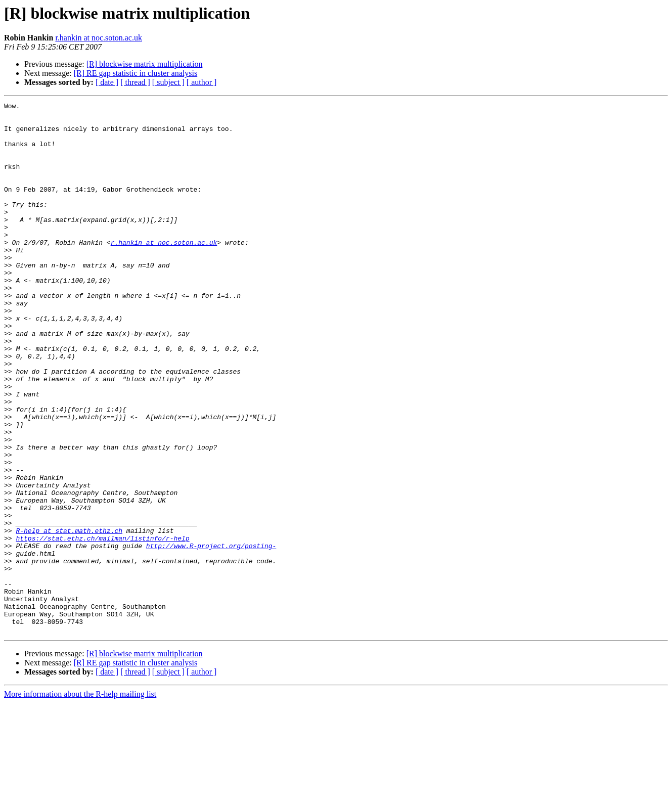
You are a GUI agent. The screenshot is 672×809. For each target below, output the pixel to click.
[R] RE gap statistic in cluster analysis (136, 73)
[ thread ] (135, 82)
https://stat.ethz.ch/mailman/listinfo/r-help (102, 626)
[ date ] (107, 82)
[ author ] (202, 82)
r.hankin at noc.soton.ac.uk (99, 38)
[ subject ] (168, 82)
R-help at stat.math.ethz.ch (69, 617)
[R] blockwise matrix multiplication (145, 64)
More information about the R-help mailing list (80, 800)
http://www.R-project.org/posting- (211, 635)
